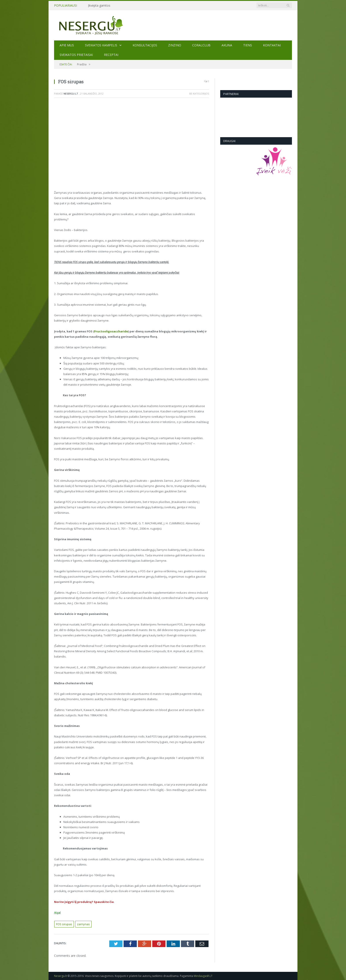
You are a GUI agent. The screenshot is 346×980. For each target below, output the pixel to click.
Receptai (111, 55)
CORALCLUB (201, 45)
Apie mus (67, 45)
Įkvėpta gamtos (99, 6)
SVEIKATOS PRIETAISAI (76, 55)
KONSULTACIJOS (145, 45)
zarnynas (83, 924)
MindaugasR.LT (203, 976)
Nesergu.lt (71, 94)
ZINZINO (175, 45)
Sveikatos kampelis (101, 45)
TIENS (248, 45)
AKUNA (227, 45)
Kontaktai (272, 45)
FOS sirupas (64, 924)
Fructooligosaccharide (111, 331)
